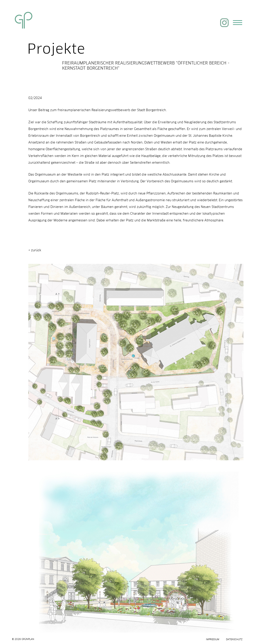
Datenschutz (234, 640)
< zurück (35, 250)
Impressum (213, 640)
